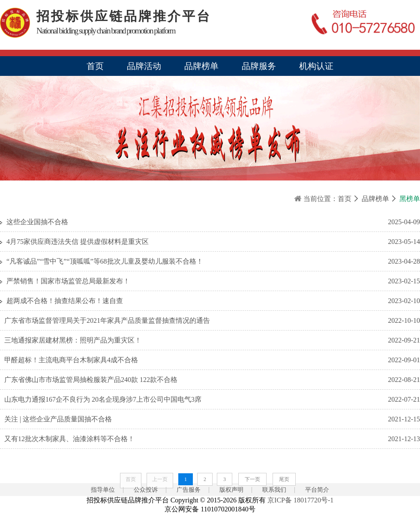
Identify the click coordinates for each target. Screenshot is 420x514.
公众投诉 (146, 490)
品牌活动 (144, 66)
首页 (95, 66)
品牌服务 (259, 66)
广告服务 (189, 490)
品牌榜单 (201, 66)
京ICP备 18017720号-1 (300, 500)
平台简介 (317, 490)
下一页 (252, 479)
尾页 (284, 479)
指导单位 (103, 490)
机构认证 (316, 66)
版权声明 (231, 490)
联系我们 (274, 490)
